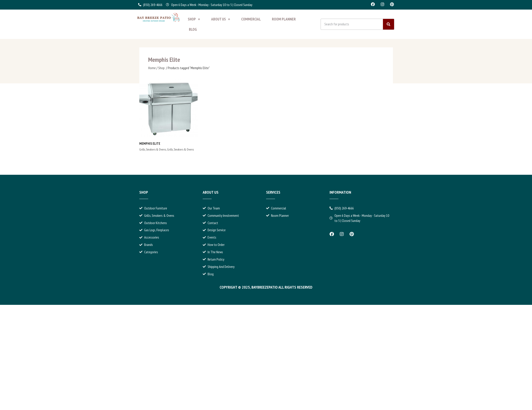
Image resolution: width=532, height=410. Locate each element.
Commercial (251, 19)
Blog (193, 29)
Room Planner (284, 19)
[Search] (388, 24)
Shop (194, 19)
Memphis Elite (150, 144)
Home (152, 68)
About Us (221, 19)
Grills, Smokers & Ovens (153, 149)
